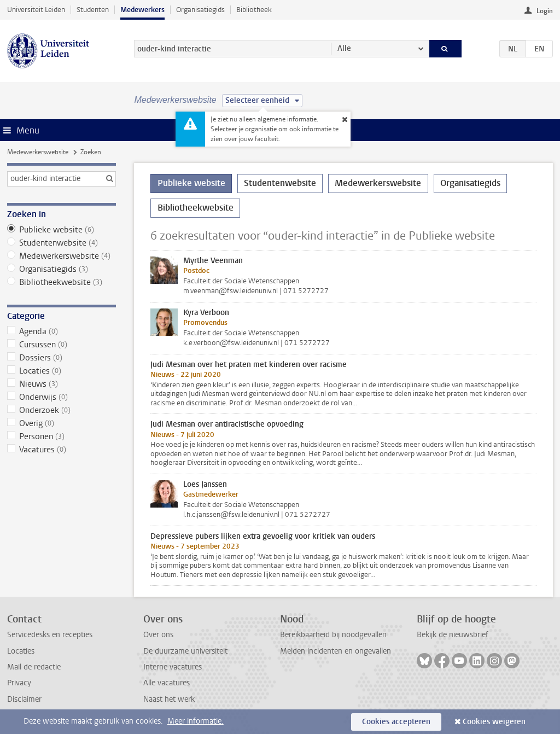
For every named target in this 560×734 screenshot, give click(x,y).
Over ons (158, 635)
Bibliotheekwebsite (62, 282)
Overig (62, 423)
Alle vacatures (167, 683)
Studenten (93, 10)
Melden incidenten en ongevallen (336, 651)
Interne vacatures (173, 667)
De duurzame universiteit (185, 651)
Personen (62, 436)
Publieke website (62, 230)
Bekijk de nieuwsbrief (453, 635)
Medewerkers (142, 10)
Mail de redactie (34, 667)
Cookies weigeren (494, 722)
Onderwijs (62, 397)
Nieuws (62, 384)
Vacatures (62, 450)
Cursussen (62, 345)
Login (545, 11)
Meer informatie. (196, 721)
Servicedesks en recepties (50, 635)
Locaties (62, 371)
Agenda (62, 331)
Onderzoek (62, 410)
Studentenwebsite (62, 243)
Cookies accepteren (396, 722)
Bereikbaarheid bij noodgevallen (333, 635)
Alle (344, 48)
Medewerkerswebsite (38, 152)
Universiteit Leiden (36, 10)
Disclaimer (24, 699)
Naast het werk (169, 699)
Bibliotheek (254, 10)
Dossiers (62, 358)
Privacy (19, 683)
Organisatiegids (200, 10)
